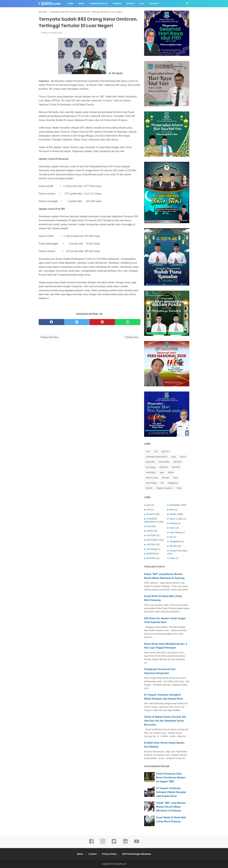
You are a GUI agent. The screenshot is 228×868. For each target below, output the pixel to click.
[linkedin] (125, 843)
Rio (162, 483)
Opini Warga (151, 483)
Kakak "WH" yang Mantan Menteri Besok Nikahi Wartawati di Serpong (171, 807)
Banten (117, 4)
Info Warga (151, 467)
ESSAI (183, 457)
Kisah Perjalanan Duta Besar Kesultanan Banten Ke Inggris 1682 (171, 778)
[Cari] (187, 4)
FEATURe (150, 462)
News (81, 4)
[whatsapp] (128, 322)
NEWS (171, 473)
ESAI (174, 457)
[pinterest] (102, 322)
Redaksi (154, 4)
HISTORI (177, 462)
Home (70, 4)
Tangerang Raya (99, 4)
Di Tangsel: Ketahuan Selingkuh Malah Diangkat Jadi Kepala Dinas (171, 792)
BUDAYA (166, 452)
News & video (152, 478)
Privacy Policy (109, 854)
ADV (148, 452)
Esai (142, 4)
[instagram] (103, 843)
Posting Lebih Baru (49, 337)
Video (179, 488)
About (80, 854)
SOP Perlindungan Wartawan (137, 854)
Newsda (165, 478)
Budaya (131, 4)
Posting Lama (132, 337)
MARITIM (164, 467)
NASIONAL (151, 473)
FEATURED (164, 462)
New (162, 473)
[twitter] (77, 322)
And (156, 452)
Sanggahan (173, 483)
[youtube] (137, 843)
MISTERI (176, 467)
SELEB (149, 488)
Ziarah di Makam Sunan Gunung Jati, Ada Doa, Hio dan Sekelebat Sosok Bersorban (165, 721)
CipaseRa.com (120, 864)
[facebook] (51, 322)
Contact (93, 854)
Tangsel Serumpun (164, 488)
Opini (175, 478)
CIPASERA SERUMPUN (157, 457)
